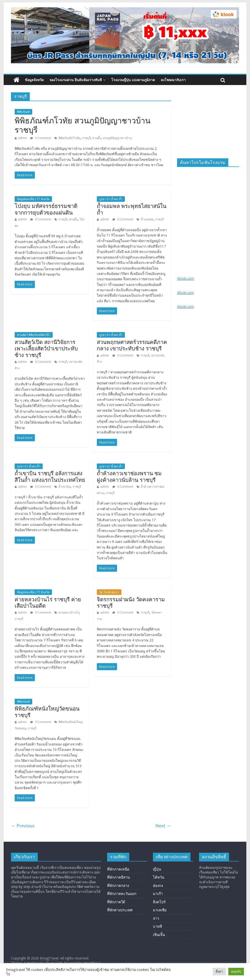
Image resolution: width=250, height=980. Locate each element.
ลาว (156, 918)
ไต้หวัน (159, 877)
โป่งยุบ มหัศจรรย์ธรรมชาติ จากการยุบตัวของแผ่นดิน (46, 209)
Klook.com (185, 278)
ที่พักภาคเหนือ (118, 869)
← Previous (23, 826)
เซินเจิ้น (159, 935)
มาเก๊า (158, 894)
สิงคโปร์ (159, 902)
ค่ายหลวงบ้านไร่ (69, 612)
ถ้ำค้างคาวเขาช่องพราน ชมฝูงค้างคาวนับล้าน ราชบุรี (129, 477)
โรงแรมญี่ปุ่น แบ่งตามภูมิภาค (133, 80)
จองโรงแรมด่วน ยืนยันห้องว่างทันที (76, 80)
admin (22, 138)
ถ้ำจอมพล (147, 219)
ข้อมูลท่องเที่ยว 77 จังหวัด (33, 199)
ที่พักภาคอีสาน (118, 877)
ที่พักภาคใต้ (116, 902)
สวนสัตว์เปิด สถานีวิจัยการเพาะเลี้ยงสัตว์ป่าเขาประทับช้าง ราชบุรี (46, 349)
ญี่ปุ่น (157, 869)
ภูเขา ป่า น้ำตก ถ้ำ (111, 199)
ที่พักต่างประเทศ (120, 910)
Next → (163, 826)
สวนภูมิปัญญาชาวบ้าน (117, 138)
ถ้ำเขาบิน (65, 487)
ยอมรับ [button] (236, 971)
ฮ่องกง (158, 885)
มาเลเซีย (160, 910)
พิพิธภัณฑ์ (23, 112)
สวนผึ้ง (97, 138)
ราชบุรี (86, 138)
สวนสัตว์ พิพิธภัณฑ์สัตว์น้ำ (34, 335)
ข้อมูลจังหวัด (34, 80)
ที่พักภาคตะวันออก (122, 894)
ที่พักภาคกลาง (118, 885)
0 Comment (41, 138)
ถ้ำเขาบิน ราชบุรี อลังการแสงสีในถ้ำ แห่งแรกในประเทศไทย (50, 477)
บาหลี (157, 926)
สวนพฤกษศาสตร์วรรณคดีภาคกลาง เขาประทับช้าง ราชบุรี (132, 345)
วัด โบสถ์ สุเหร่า (109, 592)
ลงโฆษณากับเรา (173, 80)
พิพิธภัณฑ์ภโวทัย (69, 138)
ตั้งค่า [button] (219, 971)
